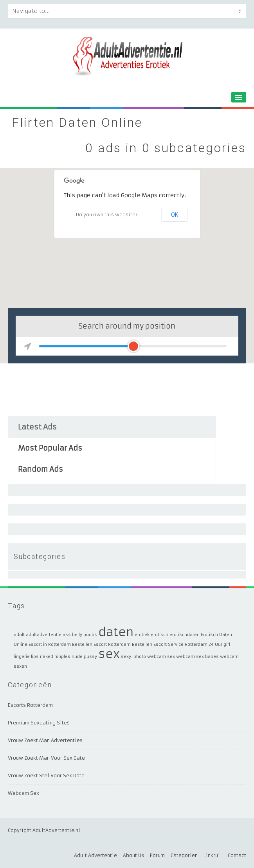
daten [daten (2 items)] (116, 632)
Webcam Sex (23, 793)
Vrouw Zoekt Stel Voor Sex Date (46, 775)
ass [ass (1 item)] (67, 635)
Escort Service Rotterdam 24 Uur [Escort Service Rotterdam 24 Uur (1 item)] (188, 644)
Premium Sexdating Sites (39, 723)
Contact (237, 855)
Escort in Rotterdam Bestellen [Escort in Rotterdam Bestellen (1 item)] (60, 644)
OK (175, 215)
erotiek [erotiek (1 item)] (142, 635)
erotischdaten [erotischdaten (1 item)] (185, 635)
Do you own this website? (107, 215)
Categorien (184, 855)
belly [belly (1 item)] (77, 635)
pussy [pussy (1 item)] (90, 657)
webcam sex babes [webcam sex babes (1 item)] (197, 657)
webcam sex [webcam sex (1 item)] (161, 657)
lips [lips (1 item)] (35, 657)
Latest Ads (37, 427)
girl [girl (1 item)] (227, 644)
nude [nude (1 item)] (77, 657)
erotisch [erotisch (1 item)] (159, 635)
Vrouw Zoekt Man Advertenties (45, 740)
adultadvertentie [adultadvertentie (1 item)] (44, 635)
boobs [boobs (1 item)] (90, 635)
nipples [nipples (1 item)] (62, 657)
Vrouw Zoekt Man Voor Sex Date (46, 758)
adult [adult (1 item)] (19, 635)
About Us (133, 855)
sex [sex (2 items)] (109, 654)
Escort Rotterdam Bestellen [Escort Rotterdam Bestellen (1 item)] (123, 644)
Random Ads (41, 469)
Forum (157, 855)
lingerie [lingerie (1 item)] (22, 657)
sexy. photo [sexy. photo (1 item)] (133, 657)
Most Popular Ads (50, 448)
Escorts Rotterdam (30, 705)
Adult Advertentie (95, 855)
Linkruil (213, 855)
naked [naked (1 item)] (47, 657)
